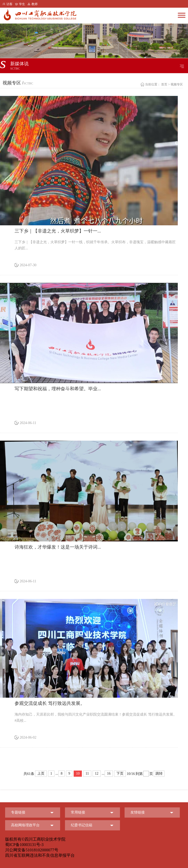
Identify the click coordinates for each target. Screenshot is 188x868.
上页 (41, 774)
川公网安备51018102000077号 (32, 850)
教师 (35, 4)
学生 (22, 4)
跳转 (159, 774)
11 (87, 774)
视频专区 (177, 84)
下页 (120, 774)
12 (97, 774)
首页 (164, 84)
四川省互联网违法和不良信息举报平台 (40, 855)
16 (109, 774)
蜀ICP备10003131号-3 (24, 845)
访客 (9, 4)
